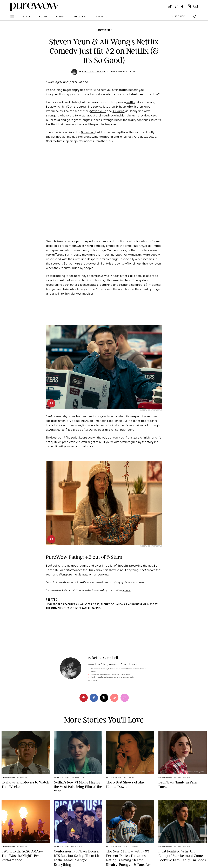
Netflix (131, 102)
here (141, 583)
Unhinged (88, 132)
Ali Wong (119, 111)
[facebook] (94, 698)
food (43, 17)
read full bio (93, 680)
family (60, 17)
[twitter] (104, 698)
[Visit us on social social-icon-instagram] (189, 6)
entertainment (104, 30)
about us (102, 17)
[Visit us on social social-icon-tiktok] (170, 6)
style (27, 17)
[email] (125, 698)
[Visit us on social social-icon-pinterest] (176, 6)
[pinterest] (51, 403)
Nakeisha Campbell (94, 72)
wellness (80, 17)
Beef (49, 107)
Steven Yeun (98, 111)
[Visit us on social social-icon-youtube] (196, 6)
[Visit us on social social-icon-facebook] (182, 6)
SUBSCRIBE (178, 17)
